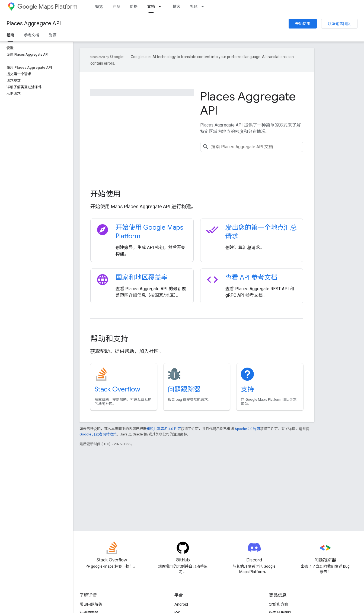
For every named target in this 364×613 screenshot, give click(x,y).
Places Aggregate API (34, 23)
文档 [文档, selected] (151, 7)
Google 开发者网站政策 (98, 434)
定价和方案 (279, 604)
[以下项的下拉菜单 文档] (161, 7)
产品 (116, 7)
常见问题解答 (91, 604)
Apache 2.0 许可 (247, 429)
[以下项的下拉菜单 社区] (204, 7)
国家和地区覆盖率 (142, 277)
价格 (134, 7)
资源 (53, 35)
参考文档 (31, 35)
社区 (194, 7)
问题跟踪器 (184, 389)
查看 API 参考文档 (251, 277)
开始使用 (303, 24)
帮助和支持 (109, 339)
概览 (99, 7)
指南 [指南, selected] (10, 35)
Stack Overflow (117, 389)
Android (181, 604)
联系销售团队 (339, 24)
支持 (247, 389)
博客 (177, 7)
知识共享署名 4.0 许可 (164, 429)
